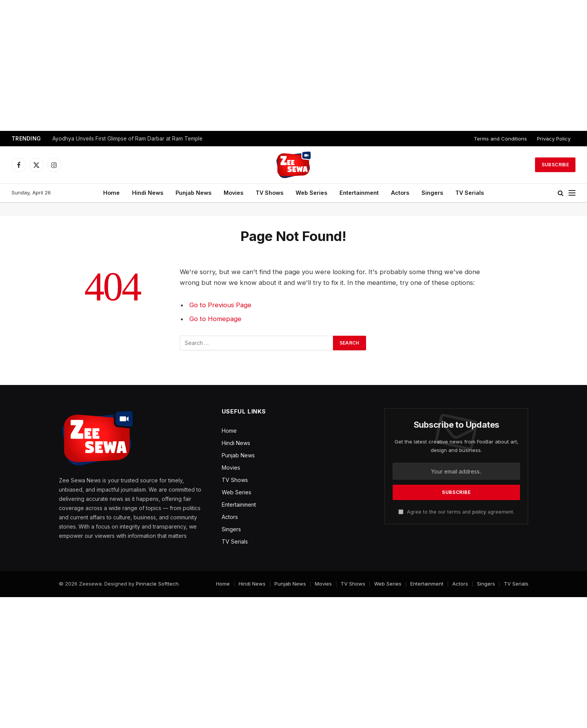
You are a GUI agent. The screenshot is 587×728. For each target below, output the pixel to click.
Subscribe (555, 165)
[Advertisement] (294, 65)
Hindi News (148, 193)
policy (479, 512)
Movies (233, 193)
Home (111, 193)
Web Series (311, 193)
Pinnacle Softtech (157, 584)
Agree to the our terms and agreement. (456, 512)
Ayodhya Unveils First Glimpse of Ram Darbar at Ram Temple (127, 139)
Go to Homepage (215, 319)
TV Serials (470, 193)
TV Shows (269, 193)
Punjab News (193, 193)
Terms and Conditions (500, 139)
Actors (400, 193)
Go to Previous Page (220, 305)
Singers (432, 193)
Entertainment (359, 193)
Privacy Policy (554, 139)
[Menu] (572, 193)
